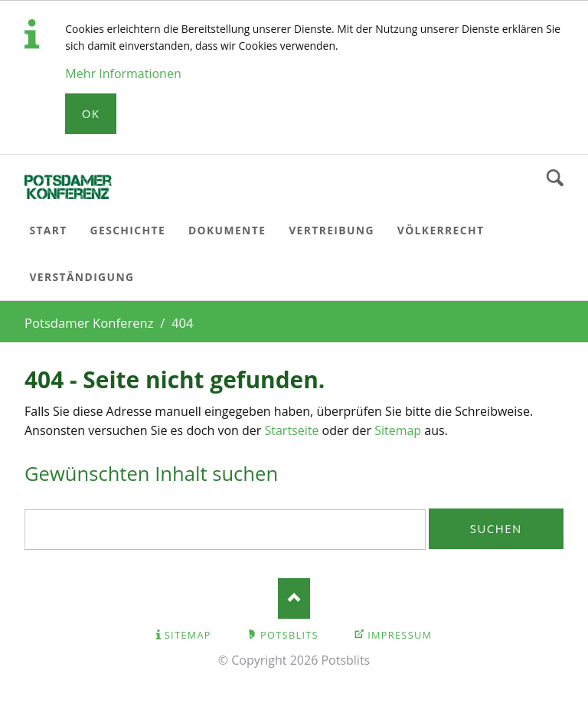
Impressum (400, 635)
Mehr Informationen (123, 74)
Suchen (555, 178)
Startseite (291, 430)
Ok (91, 113)
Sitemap (398, 430)
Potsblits (289, 635)
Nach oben (294, 598)
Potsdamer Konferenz (89, 323)
